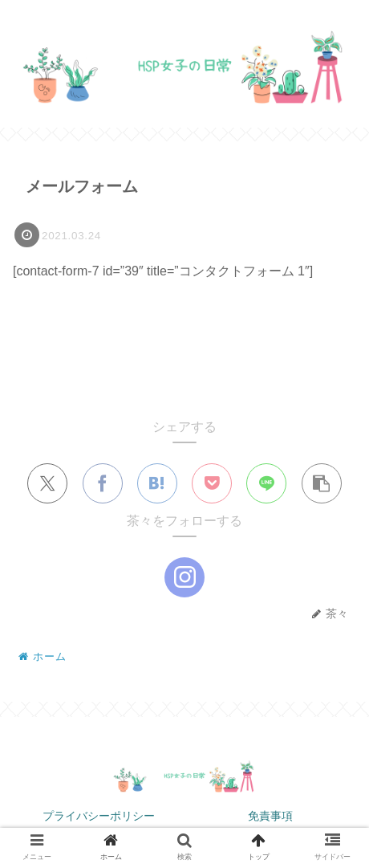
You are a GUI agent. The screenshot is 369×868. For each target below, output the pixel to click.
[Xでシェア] (47, 484)
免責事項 (270, 816)
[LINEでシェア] (266, 484)
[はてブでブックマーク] (157, 484)
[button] (322, 484)
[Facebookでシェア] (103, 484)
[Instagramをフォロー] (184, 578)
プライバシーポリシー (99, 816)
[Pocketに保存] (212, 484)
